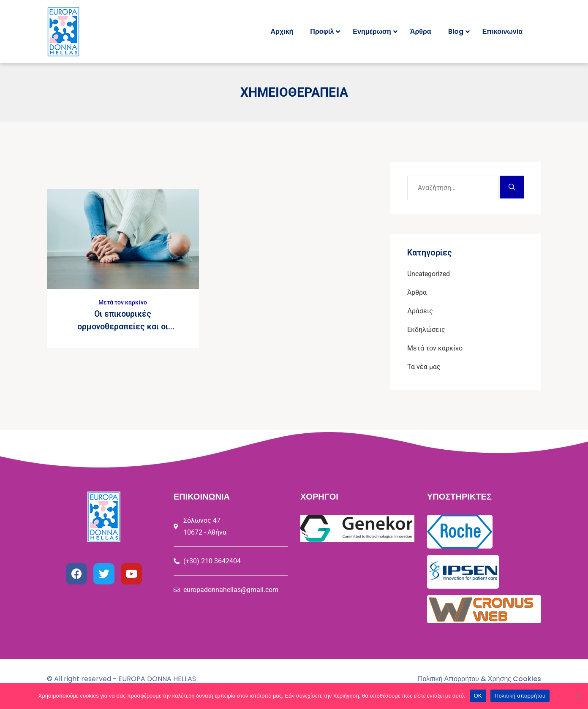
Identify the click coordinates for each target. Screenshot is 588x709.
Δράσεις (420, 311)
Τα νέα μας (424, 367)
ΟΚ (478, 696)
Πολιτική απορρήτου (520, 696)
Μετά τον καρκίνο (123, 302)
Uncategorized (429, 274)
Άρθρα (417, 292)
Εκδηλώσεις (426, 330)
